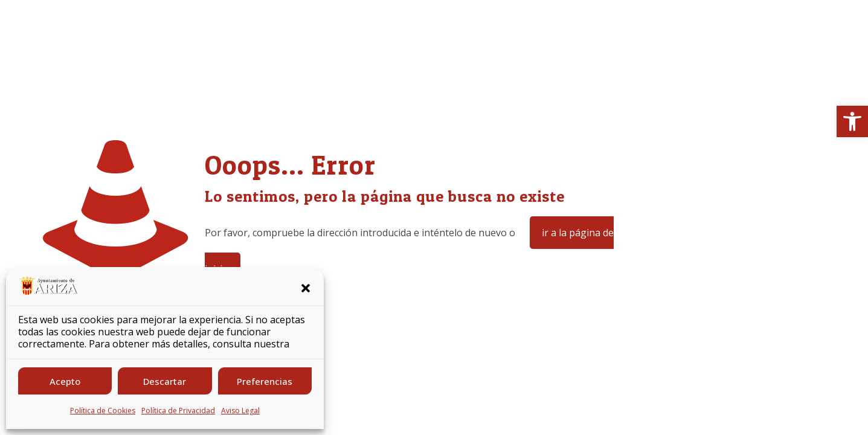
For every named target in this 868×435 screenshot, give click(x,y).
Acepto (65, 381)
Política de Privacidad (178, 411)
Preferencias (265, 381)
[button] (852, 121)
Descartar (165, 381)
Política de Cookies (103, 411)
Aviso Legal (240, 411)
